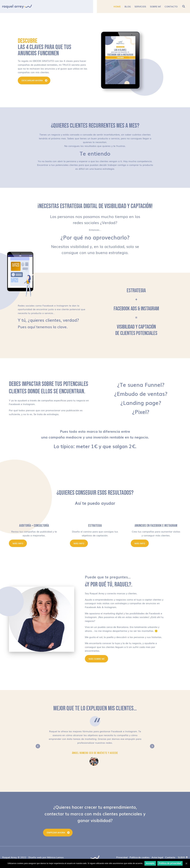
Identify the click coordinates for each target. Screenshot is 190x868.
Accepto (150, 863)
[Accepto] (186, 863)
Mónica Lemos (55, 857)
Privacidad (122, 857)
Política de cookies (140, 857)
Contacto (170, 857)
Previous (38, 746)
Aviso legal (157, 857)
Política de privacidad (170, 863)
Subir (183, 857)
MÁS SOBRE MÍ (96, 659)
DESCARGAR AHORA (32, 80)
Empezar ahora (56, 832)
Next (152, 746)
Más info (18, 543)
